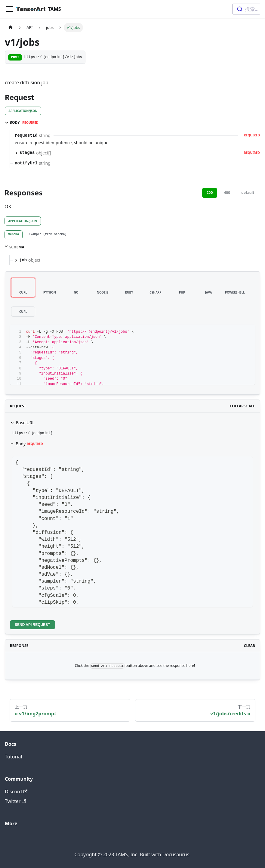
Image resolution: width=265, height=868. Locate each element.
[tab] (14, 235)
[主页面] (11, 28)
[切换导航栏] (9, 9)
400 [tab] (227, 193)
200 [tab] (210, 193)
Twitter (15, 801)
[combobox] (246, 9)
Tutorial (13, 757)
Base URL (25, 423)
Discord (16, 792)
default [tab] (248, 193)
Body (29, 444)
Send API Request (32, 625)
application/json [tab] (23, 111)
